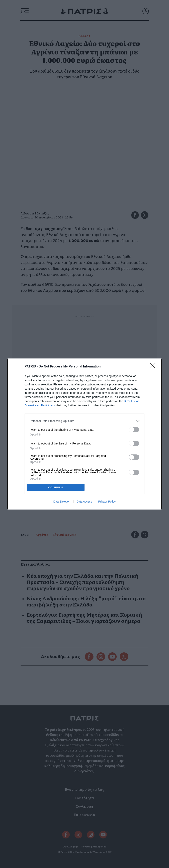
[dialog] (84, 434)
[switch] (134, 430)
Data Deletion (62, 502)
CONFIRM (56, 487)
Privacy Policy (107, 502)
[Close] (154, 367)
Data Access (84, 502)
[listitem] (84, 421)
